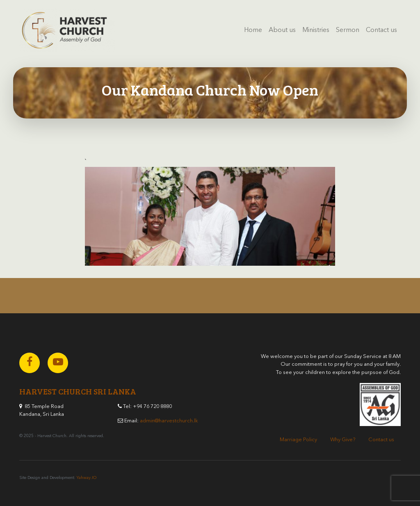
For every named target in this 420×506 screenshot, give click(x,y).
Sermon (348, 30)
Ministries (316, 30)
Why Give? (343, 440)
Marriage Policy (298, 440)
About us (282, 30)
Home (253, 30)
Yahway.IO (86, 478)
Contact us (381, 30)
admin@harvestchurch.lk (169, 421)
